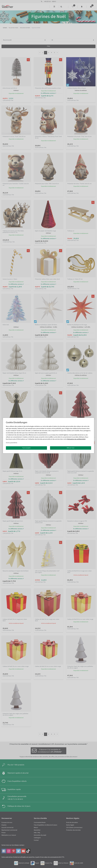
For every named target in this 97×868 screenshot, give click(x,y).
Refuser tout (71, 448)
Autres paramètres (12, 443)
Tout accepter (26, 448)
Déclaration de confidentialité (76, 439)
